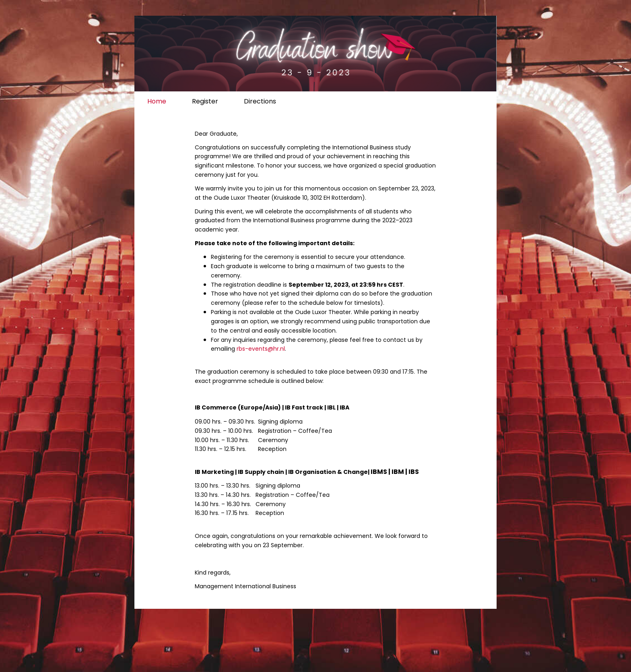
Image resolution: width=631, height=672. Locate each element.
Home (157, 101)
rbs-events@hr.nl (261, 349)
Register (205, 101)
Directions (260, 101)
